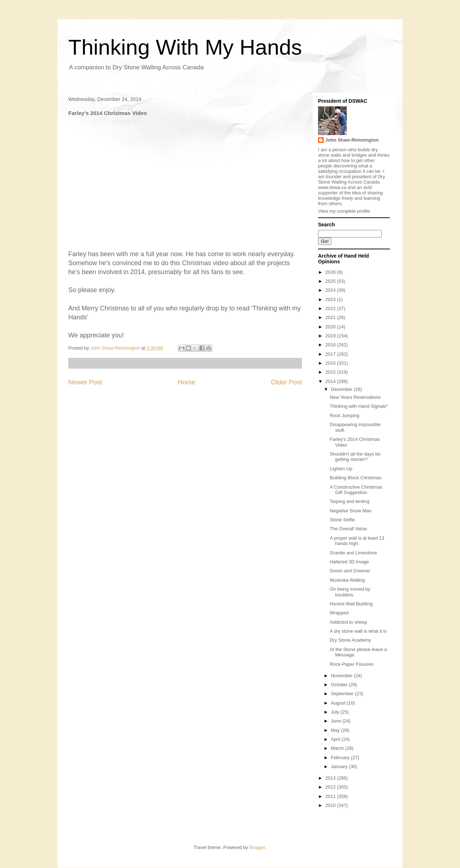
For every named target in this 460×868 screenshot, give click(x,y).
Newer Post (85, 382)
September (343, 694)
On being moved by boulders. (350, 592)
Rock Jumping (344, 415)
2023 (331, 299)
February (341, 758)
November (342, 676)
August (339, 703)
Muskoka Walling (347, 580)
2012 (331, 787)
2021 (331, 317)
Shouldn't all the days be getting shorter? (355, 457)
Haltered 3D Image (349, 562)
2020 (331, 327)
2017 (331, 354)
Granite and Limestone (353, 553)
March (338, 748)
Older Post (286, 382)
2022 (331, 308)
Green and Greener (350, 571)
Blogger (257, 847)
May (336, 730)
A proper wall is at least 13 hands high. (357, 541)
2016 (331, 363)
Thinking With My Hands (185, 47)
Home (187, 382)
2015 (331, 372)
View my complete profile (344, 211)
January (340, 767)
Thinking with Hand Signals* (359, 406)
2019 (331, 336)
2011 (331, 796)
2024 (331, 290)
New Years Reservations (355, 397)
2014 (331, 381)
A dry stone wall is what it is (358, 631)
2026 (331, 272)
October (340, 685)
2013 (331, 778)
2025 (331, 281)
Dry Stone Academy (350, 640)
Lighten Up (341, 469)
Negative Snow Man (350, 511)
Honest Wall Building (351, 604)
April (336, 739)
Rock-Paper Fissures (351, 664)
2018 (331, 345)
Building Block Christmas (355, 478)
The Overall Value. (349, 529)
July (336, 712)
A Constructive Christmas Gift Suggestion (356, 490)
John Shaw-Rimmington (352, 140)
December (342, 389)
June (337, 721)
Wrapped (339, 613)
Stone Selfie (342, 520)
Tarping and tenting (349, 501)
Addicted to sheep (348, 622)
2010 (331, 805)
